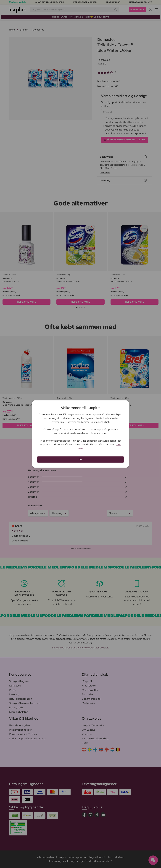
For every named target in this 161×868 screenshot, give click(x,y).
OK (81, 459)
